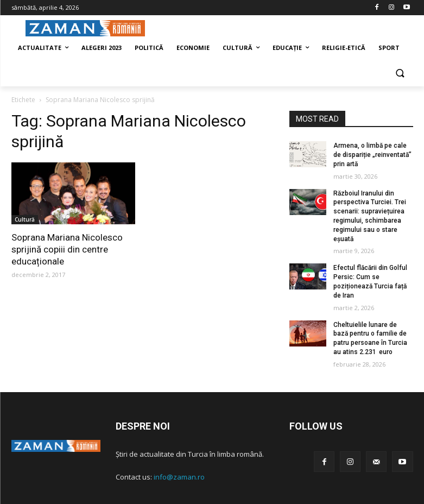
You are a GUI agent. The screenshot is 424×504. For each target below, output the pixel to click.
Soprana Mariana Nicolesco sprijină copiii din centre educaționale (67, 249)
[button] (400, 74)
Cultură (25, 219)
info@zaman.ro (179, 477)
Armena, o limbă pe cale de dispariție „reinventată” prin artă (372, 155)
